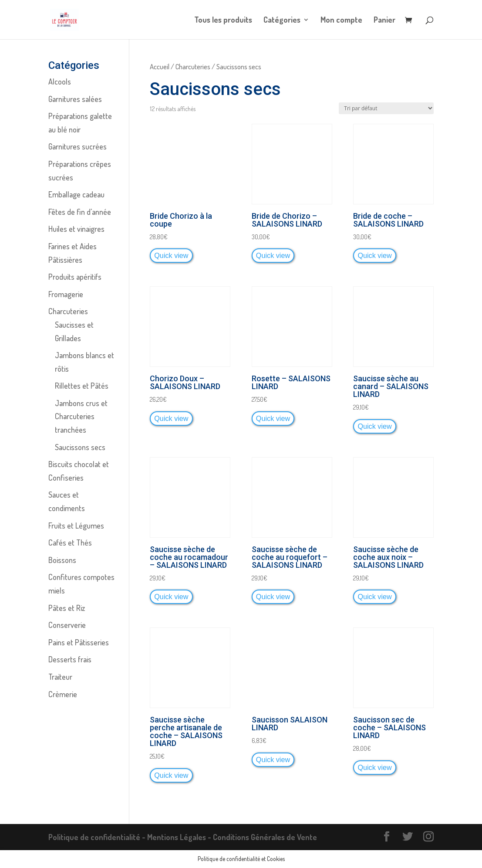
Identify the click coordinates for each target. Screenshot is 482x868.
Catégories (282, 20)
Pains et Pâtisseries (79, 642)
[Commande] (386, 108)
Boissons (62, 560)
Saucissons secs (80, 447)
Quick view (171, 255)
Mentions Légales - (180, 837)
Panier (384, 20)
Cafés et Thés (70, 542)
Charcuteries (193, 66)
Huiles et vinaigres (76, 229)
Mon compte (341, 20)
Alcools (60, 81)
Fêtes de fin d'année (80, 212)
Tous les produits (223, 20)
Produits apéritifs (75, 277)
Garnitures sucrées (78, 146)
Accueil (160, 66)
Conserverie (67, 625)
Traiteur (60, 677)
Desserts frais (70, 659)
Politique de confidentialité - (98, 837)
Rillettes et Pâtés (82, 386)
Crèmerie (63, 694)
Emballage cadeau (76, 194)
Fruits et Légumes (76, 526)
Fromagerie (66, 294)
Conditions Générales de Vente (265, 837)
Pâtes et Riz (67, 608)
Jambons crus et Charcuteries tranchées (81, 416)
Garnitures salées (75, 99)
